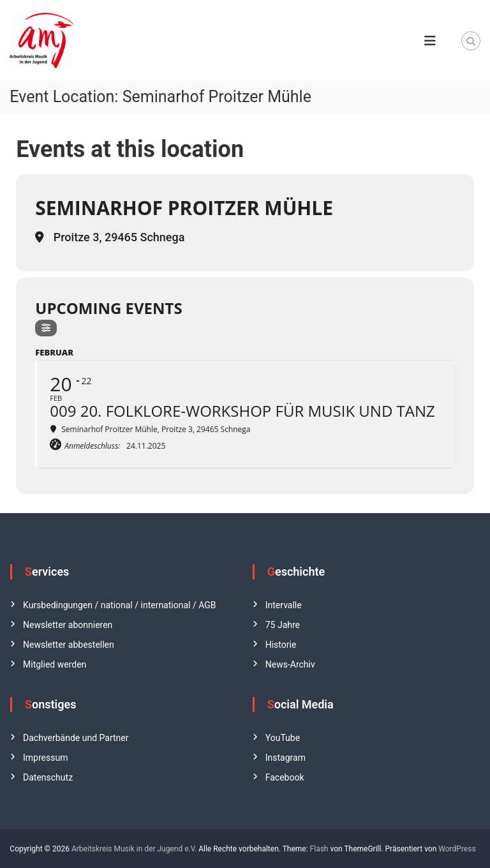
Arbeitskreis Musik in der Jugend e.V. (134, 849)
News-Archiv (290, 664)
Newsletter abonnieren (68, 625)
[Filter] (46, 328)
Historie (281, 645)
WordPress (457, 849)
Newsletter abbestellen (69, 645)
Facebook (285, 777)
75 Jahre (283, 625)
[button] (28, 840)
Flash (319, 849)
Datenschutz (48, 777)
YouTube (283, 738)
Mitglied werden (55, 664)
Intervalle (284, 605)
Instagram (286, 758)
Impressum (45, 758)
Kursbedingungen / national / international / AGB (119, 605)
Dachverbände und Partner (76, 738)
